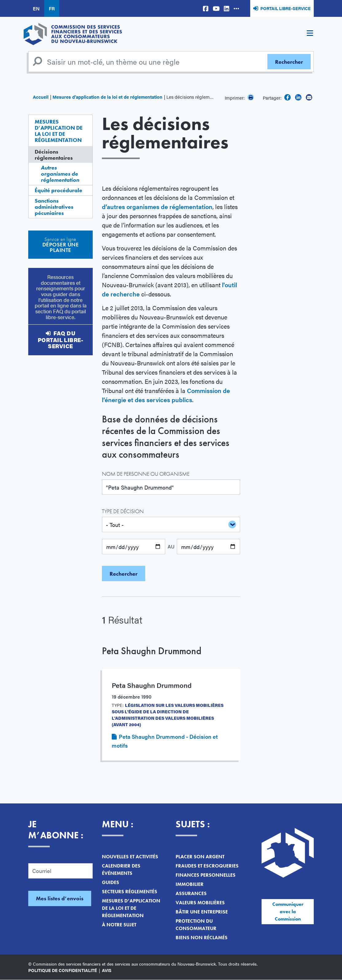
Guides (111, 882)
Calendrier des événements (121, 869)
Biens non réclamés (202, 938)
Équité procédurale (58, 190)
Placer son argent (200, 857)
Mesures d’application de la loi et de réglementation (107, 97)
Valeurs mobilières (200, 903)
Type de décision (123, 511)
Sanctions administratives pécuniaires (54, 207)
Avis (107, 970)
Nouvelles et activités (130, 857)
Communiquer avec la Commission (288, 911)
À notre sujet (119, 925)
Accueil (41, 97)
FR (52, 8)
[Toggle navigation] (310, 34)
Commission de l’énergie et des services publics (166, 395)
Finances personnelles (206, 875)
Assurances (191, 893)
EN (36, 8)
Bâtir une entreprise (202, 912)
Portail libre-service (286, 8)
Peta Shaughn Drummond (152, 651)
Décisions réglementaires (54, 155)
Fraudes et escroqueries (207, 866)
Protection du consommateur (196, 925)
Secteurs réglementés (130, 892)
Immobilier (190, 884)
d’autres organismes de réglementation (157, 206)
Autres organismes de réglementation (60, 174)
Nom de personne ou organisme (146, 474)
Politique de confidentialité (63, 970)
